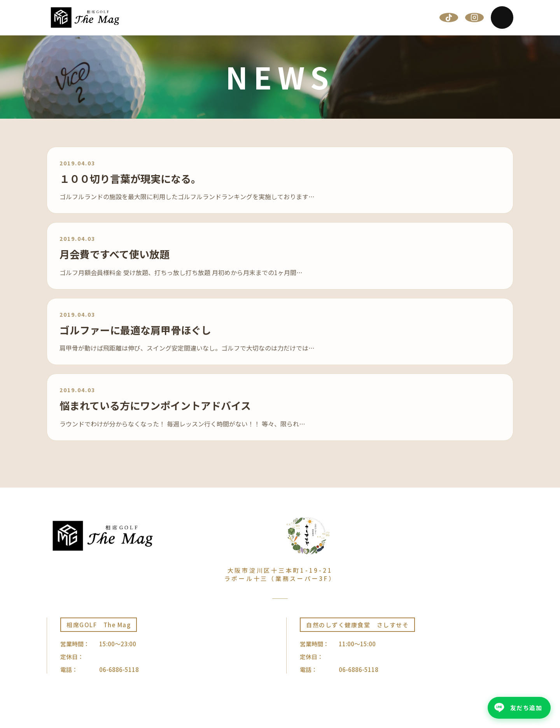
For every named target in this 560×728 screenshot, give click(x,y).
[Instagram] (474, 18)
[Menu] (502, 18)
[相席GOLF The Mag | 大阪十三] (85, 18)
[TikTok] (449, 18)
